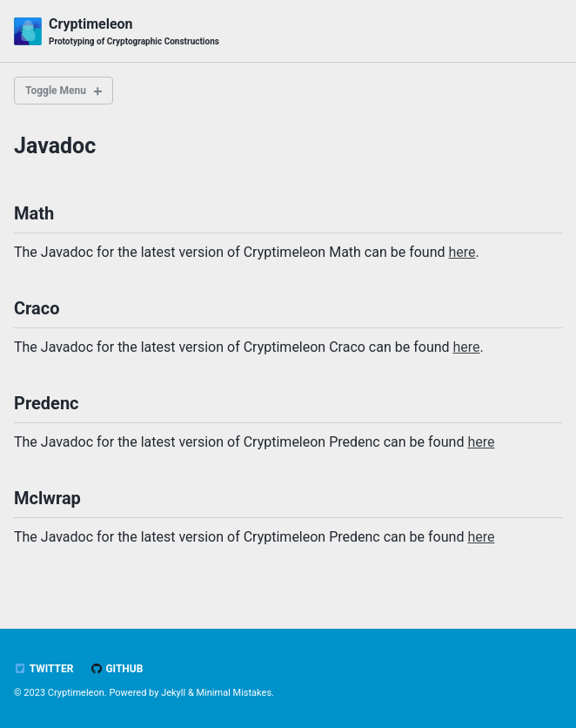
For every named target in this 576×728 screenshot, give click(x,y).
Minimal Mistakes (234, 693)
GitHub (116, 669)
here (462, 252)
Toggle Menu (56, 91)
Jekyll (173, 693)
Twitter (44, 669)
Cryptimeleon (134, 32)
